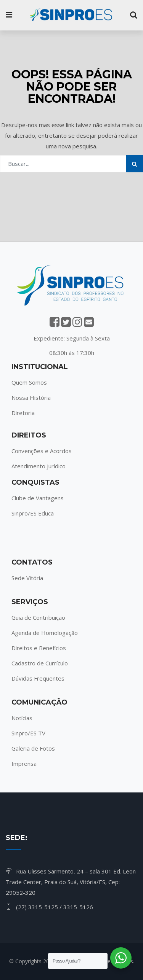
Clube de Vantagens (38, 498)
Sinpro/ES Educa (33, 513)
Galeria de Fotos (33, 748)
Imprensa (24, 764)
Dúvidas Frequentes (38, 678)
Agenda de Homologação (45, 633)
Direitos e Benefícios (39, 648)
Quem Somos (29, 382)
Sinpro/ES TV (28, 733)
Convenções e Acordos (42, 451)
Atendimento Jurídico (39, 466)
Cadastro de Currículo (40, 663)
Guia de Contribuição (38, 617)
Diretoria (23, 413)
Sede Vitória (27, 578)
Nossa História (31, 398)
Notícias (22, 718)
